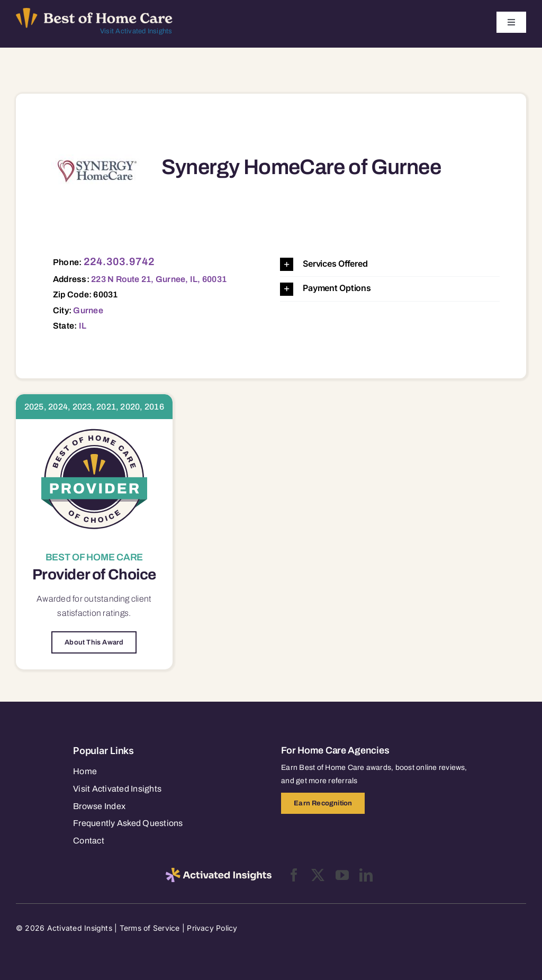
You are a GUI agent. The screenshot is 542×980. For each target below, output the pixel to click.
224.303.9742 (119, 261)
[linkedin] (366, 875)
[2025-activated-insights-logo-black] (219, 872)
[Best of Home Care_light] (94, 12)
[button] (390, 264)
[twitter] (318, 875)
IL (83, 326)
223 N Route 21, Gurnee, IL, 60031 (159, 279)
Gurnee (88, 310)
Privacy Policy (212, 928)
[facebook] (294, 875)
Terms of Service (150, 928)
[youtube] (342, 875)
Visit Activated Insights (136, 31)
